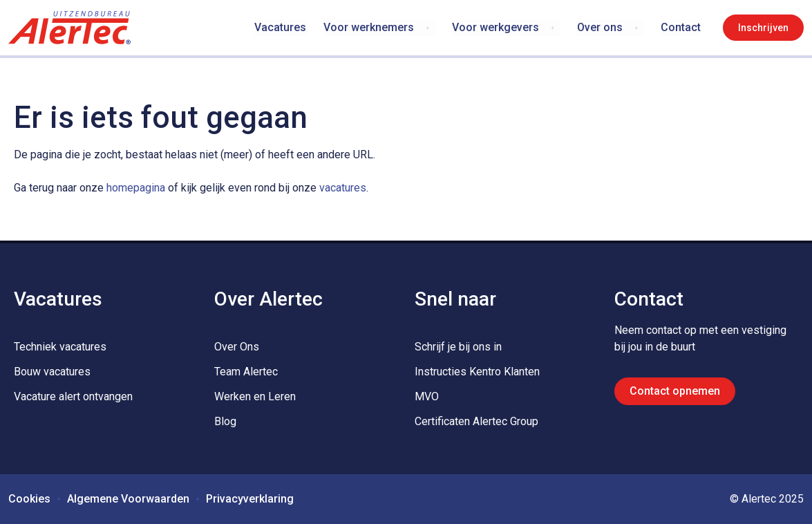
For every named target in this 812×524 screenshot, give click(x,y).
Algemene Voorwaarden (128, 499)
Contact (681, 27)
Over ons (600, 27)
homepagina (136, 188)
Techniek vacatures (60, 347)
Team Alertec (246, 372)
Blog (225, 421)
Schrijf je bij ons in (458, 347)
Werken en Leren (255, 396)
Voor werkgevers (495, 27)
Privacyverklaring (250, 499)
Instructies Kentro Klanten (477, 372)
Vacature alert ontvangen (73, 396)
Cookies (29, 499)
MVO (427, 396)
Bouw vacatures (52, 372)
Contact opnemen (675, 391)
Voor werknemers (369, 27)
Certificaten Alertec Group (476, 421)
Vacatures (281, 27)
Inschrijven (763, 28)
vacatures (343, 188)
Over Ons (237, 347)
